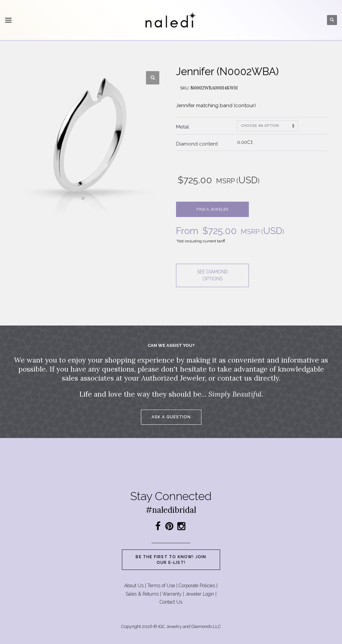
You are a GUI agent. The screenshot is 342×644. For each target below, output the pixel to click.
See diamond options (213, 275)
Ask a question (171, 417)
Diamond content (197, 144)
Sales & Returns (142, 594)
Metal (183, 127)
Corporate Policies (197, 586)
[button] (153, 78)
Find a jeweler (212, 209)
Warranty (172, 594)
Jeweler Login (200, 594)
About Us (134, 586)
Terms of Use (161, 586)
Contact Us (171, 602)
